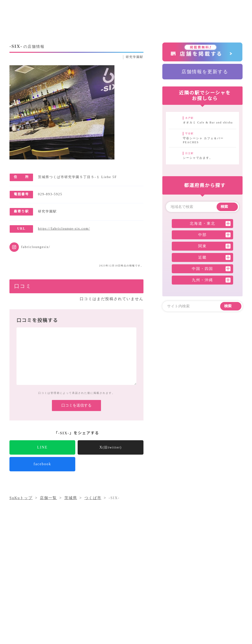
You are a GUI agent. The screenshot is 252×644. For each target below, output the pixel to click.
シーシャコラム (129, 593)
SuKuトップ (21, 505)
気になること (162, 593)
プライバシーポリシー (158, 601)
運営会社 (213, 593)
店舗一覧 (189, 593)
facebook (42, 471)
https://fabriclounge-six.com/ (69, 228)
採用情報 (123, 601)
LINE (42, 455)
